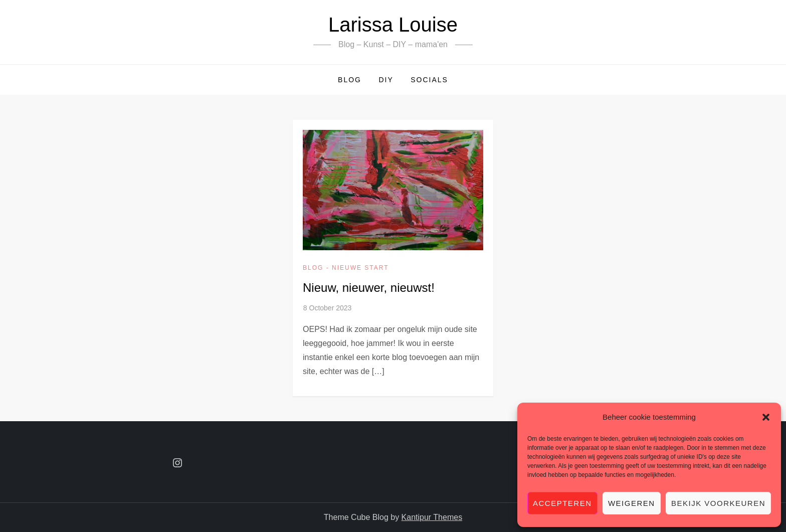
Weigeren (632, 503)
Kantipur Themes (432, 517)
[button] (766, 417)
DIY (386, 80)
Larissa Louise (393, 25)
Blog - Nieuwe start (346, 268)
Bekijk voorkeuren (718, 503)
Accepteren (562, 503)
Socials (429, 80)
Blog (350, 80)
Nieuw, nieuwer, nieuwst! (369, 288)
